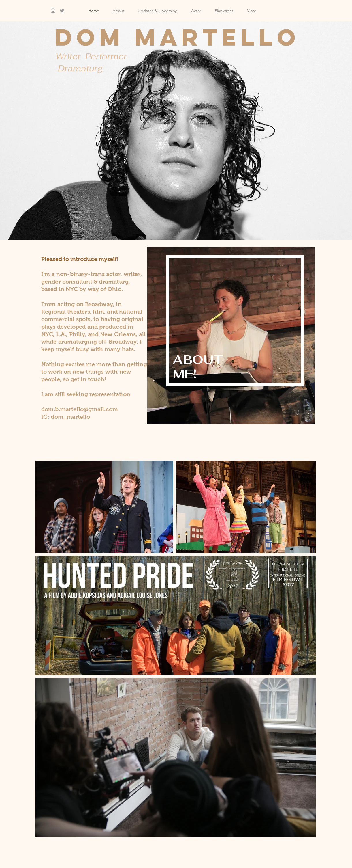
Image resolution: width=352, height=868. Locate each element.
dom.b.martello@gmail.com (80, 409)
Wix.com (155, 865)
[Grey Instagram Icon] (53, 11)
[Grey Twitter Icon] (62, 11)
